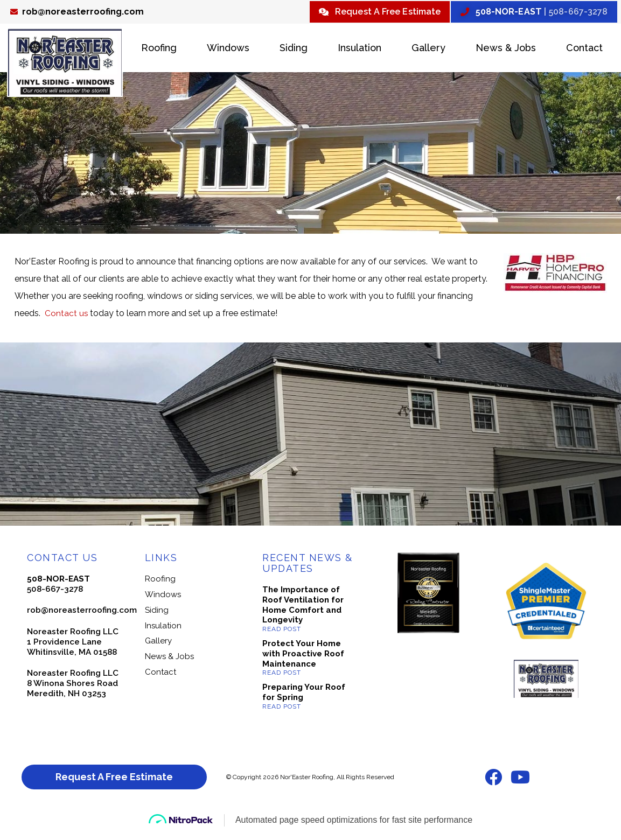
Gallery (428, 49)
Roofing (159, 49)
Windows (228, 49)
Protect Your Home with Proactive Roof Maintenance (303, 655)
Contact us (68, 315)
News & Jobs (506, 49)
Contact (584, 49)
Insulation (360, 49)
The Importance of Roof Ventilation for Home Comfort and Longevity (303, 606)
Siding (294, 49)
